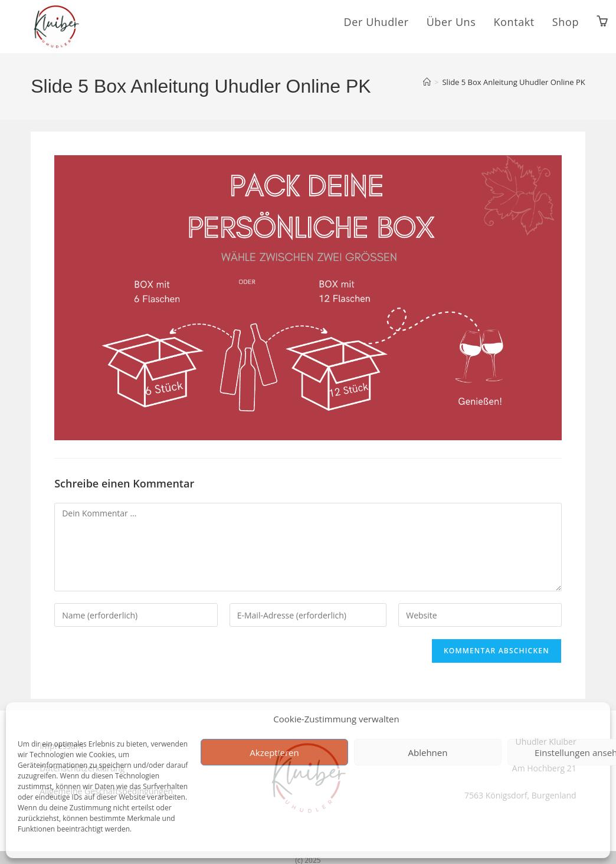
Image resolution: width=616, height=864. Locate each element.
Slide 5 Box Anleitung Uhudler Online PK (513, 82)
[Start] (427, 82)
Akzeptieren (274, 752)
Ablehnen (428, 752)
